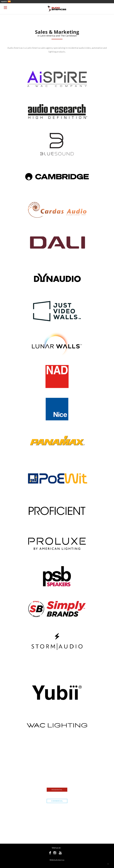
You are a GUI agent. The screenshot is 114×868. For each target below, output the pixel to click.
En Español (9, 2)
